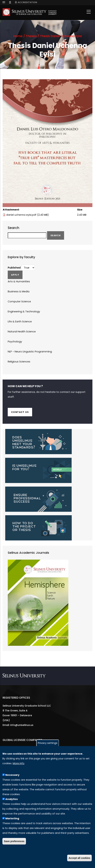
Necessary (12, 775)
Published (14, 268)
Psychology (15, 342)
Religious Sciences (19, 362)
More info (19, 763)
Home (18, 36)
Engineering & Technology (24, 311)
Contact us (20, 412)
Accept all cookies (80, 858)
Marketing (12, 818)
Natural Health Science (22, 332)
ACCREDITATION (26, 2)
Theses (31, 36)
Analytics (12, 799)
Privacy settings (48, 743)
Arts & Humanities (19, 281)
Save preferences (14, 841)
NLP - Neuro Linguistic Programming (30, 352)
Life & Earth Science (20, 322)
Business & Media (19, 291)
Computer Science (19, 301)
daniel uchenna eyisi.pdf (21, 215)
